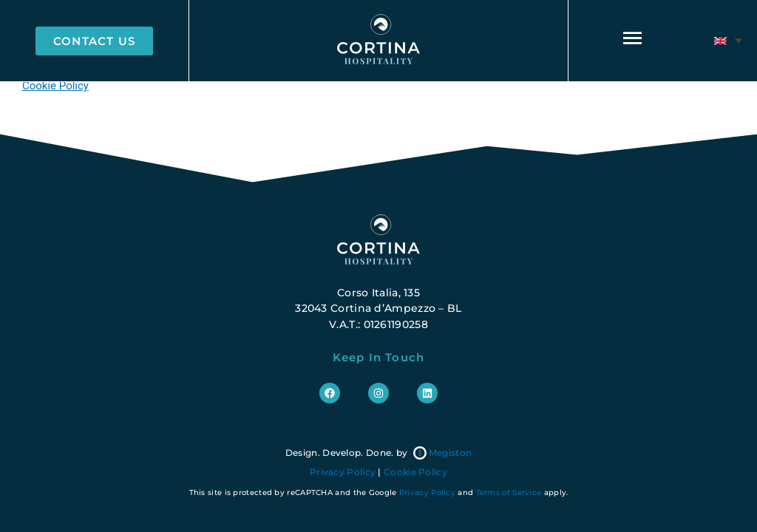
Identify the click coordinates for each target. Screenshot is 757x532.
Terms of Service (509, 492)
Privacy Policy (343, 472)
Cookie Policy (55, 86)
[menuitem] (728, 41)
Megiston (442, 453)
